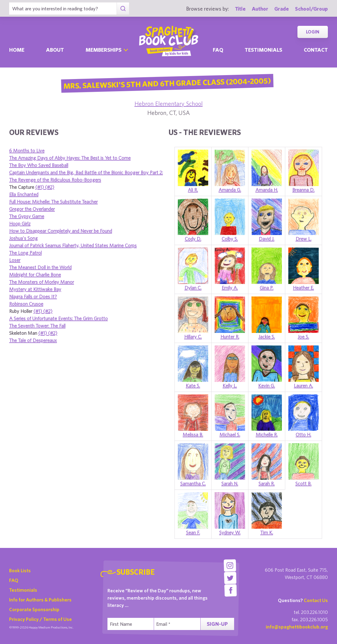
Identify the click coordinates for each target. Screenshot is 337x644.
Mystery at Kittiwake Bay (35, 289)
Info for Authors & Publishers (40, 600)
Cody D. (193, 239)
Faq (218, 50)
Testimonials (263, 50)
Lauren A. (303, 386)
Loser (15, 260)
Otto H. (303, 435)
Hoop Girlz (20, 223)
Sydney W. (230, 532)
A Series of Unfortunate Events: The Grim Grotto (58, 318)
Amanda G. (230, 190)
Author (260, 9)
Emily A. (230, 288)
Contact (316, 50)
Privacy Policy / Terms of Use (40, 619)
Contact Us (316, 600)
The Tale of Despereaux (33, 340)
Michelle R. (267, 435)
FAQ (14, 580)
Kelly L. (230, 386)
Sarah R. (267, 483)
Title (240, 9)
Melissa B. (193, 435)
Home (17, 50)
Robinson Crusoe (26, 304)
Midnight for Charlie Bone (35, 275)
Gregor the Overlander (32, 209)
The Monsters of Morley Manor (42, 282)
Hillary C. (193, 337)
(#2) (50, 187)
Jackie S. (267, 337)
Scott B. (303, 483)
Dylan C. (193, 288)
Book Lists (20, 570)
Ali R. (193, 190)
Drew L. (304, 239)
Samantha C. (193, 483)
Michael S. (230, 435)
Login (313, 32)
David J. (267, 239)
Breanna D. (303, 190)
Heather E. (303, 288)
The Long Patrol (25, 253)
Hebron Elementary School (169, 104)
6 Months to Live (27, 151)
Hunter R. (230, 337)
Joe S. (303, 337)
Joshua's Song (23, 238)
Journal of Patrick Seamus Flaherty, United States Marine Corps (73, 245)
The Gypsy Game (27, 216)
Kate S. (193, 386)
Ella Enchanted (24, 194)
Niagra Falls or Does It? (33, 296)
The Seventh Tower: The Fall (37, 326)
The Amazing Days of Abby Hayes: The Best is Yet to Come (70, 158)
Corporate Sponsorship (34, 609)
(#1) (40, 187)
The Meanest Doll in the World (40, 267)
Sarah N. (230, 483)
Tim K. (267, 532)
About (55, 50)
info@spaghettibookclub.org (297, 627)
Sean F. (193, 532)
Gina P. (267, 288)
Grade (282, 9)
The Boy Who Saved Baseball (39, 165)
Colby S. (230, 239)
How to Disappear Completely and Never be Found (61, 231)
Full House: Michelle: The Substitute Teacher (53, 202)
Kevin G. (267, 386)
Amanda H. (267, 190)
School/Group (311, 9)
